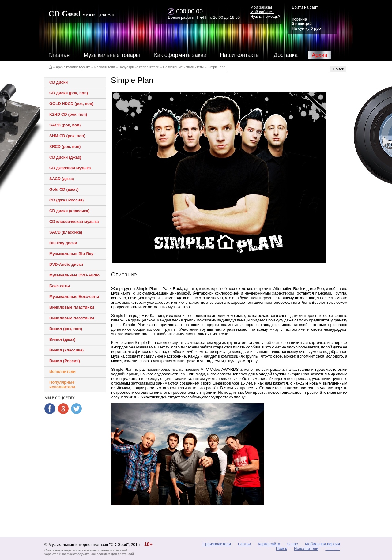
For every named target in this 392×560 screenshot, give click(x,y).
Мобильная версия (322, 544)
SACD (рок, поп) (65, 125)
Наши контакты (240, 55)
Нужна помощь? (265, 16)
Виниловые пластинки (72, 307)
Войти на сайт (305, 7)
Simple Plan (216, 67)
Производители (217, 544)
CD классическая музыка (74, 222)
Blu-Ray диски (63, 243)
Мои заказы (261, 7)
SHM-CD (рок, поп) (67, 136)
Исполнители (105, 67)
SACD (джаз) (62, 179)
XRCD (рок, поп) (65, 147)
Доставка (286, 55)
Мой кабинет (262, 12)
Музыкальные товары (112, 55)
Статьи (244, 544)
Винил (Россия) (65, 361)
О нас (293, 544)
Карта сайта (269, 544)
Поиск (281, 549)
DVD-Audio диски (66, 264)
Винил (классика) (66, 350)
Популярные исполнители (139, 67)
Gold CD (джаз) (64, 189)
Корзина (300, 19)
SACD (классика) (66, 232)
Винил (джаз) (62, 339)
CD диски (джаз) (65, 157)
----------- (333, 549)
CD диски (58, 82)
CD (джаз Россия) (66, 200)
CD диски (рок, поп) (69, 93)
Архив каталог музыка (73, 67)
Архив (320, 55)
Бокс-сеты (60, 286)
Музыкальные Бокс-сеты (74, 297)
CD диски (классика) (69, 211)
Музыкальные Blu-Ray (71, 254)
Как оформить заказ (180, 55)
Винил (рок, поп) (66, 329)
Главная (59, 55)
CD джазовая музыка (70, 168)
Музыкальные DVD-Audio (74, 275)
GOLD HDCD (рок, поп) (71, 104)
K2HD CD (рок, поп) (68, 114)
